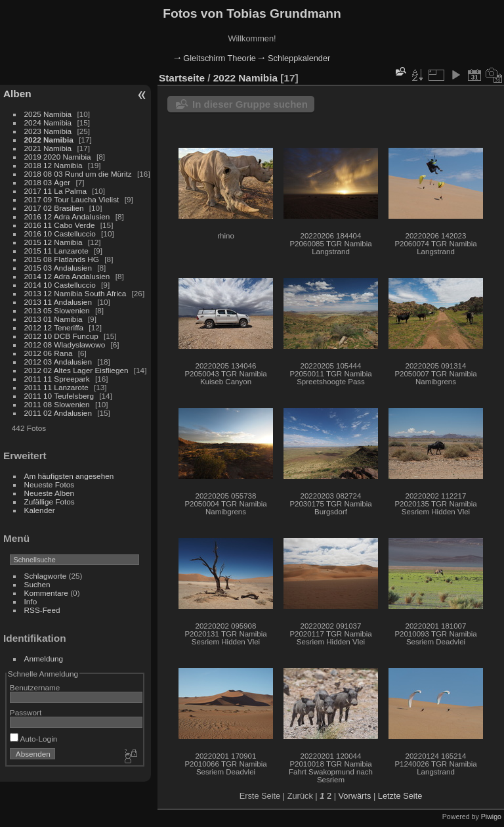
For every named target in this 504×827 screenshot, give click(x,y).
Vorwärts (355, 796)
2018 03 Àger (48, 182)
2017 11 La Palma (56, 191)
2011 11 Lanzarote (56, 387)
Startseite (182, 78)
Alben (17, 94)
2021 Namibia (48, 148)
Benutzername (35, 687)
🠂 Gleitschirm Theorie (215, 58)
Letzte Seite (400, 796)
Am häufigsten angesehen (69, 476)
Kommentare (46, 593)
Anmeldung (44, 659)
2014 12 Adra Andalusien (67, 276)
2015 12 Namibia (53, 242)
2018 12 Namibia (53, 165)
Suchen (37, 584)
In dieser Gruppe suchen (250, 104)
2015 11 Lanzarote (56, 251)
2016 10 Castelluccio (60, 234)
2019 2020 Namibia (58, 157)
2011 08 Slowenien (57, 404)
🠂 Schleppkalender (294, 58)
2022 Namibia (49, 140)
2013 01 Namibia (53, 319)
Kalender (40, 510)
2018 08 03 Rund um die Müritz (78, 174)
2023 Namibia (48, 131)
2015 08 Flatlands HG (62, 259)
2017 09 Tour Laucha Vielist (72, 199)
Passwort (26, 712)
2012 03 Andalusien (58, 362)
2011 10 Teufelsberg (59, 396)
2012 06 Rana (49, 353)
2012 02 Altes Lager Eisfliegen (76, 370)
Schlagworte (46, 576)
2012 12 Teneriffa (54, 327)
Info (31, 601)
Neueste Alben (50, 493)
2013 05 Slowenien (57, 310)
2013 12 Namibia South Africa (75, 293)
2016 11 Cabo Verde (60, 225)
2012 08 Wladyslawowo (65, 345)
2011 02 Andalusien (58, 413)
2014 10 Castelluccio (60, 285)
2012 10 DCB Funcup (61, 336)
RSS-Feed (42, 610)
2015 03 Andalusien (58, 268)
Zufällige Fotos (50, 502)
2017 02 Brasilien (54, 208)
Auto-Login (34, 739)
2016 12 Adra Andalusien (67, 216)
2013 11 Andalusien (58, 302)
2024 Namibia (48, 123)
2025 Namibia (48, 114)
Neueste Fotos (50, 484)
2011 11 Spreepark (57, 379)
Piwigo (491, 816)
